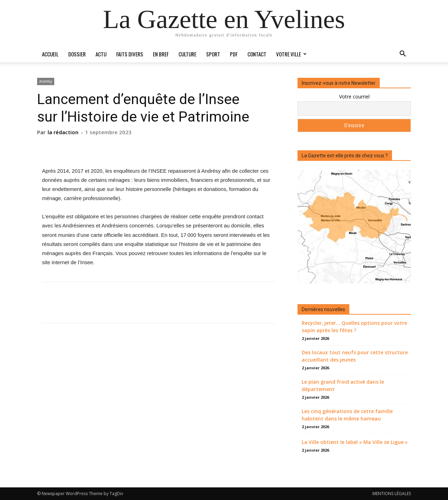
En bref (161, 54)
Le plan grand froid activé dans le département (343, 385)
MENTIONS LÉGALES (392, 494)
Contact (257, 54)
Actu (101, 54)
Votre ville (291, 54)
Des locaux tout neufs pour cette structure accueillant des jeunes (355, 356)
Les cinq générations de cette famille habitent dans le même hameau (347, 415)
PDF (234, 54)
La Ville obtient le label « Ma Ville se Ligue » (355, 442)
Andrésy (46, 81)
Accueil (50, 54)
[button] (402, 54)
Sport (213, 54)
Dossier (77, 54)
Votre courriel (354, 97)
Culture (187, 54)
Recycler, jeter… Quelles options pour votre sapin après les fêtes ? (354, 327)
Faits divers (130, 54)
